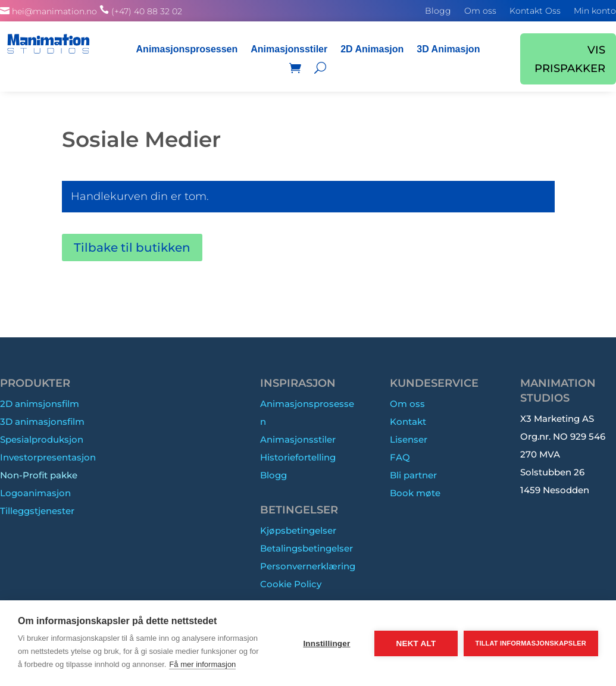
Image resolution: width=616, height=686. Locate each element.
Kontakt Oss (535, 11)
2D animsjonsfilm (40, 404)
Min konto (595, 11)
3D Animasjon (448, 49)
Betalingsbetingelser (307, 548)
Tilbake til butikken (132, 248)
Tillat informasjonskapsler (531, 643)
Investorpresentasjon (48, 457)
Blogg (438, 11)
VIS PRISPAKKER (570, 59)
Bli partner (413, 475)
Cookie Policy (291, 584)
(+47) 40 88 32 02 (147, 11)
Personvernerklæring (308, 566)
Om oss (480, 11)
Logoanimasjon (35, 493)
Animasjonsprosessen (187, 49)
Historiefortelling (298, 457)
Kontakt (408, 422)
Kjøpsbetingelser (298, 530)
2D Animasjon (372, 49)
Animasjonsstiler (289, 49)
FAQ (400, 457)
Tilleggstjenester (37, 511)
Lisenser (409, 439)
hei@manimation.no (54, 11)
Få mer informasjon (202, 664)
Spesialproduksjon (42, 439)
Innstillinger (326, 643)
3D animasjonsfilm (42, 422)
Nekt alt (416, 643)
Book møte (415, 493)
